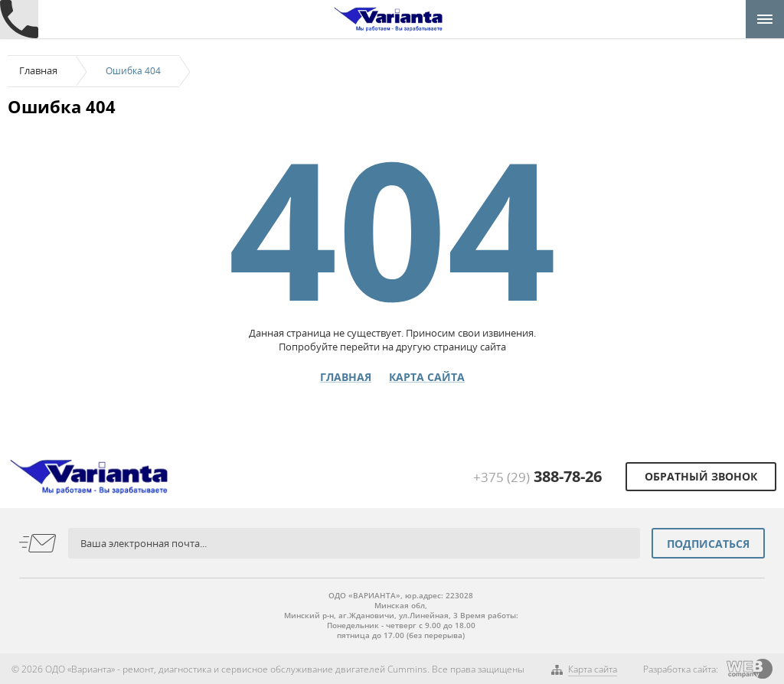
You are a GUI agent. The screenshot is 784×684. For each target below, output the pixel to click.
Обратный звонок (701, 476)
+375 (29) (537, 477)
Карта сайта (427, 377)
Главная (38, 70)
